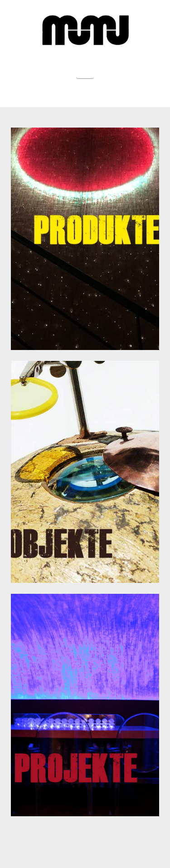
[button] (85, 68)
